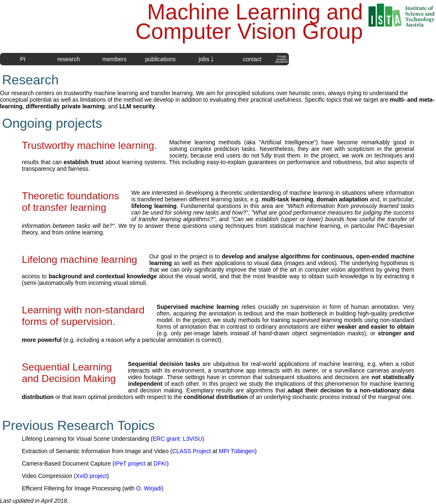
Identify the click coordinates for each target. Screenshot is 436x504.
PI (23, 59)
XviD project (91, 476)
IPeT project (130, 463)
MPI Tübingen (237, 451)
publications (160, 59)
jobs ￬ (206, 59)
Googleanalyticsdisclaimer (282, 59)
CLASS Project (192, 451)
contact (252, 59)
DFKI (160, 463)
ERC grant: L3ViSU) (178, 439)
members (114, 59)
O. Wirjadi (149, 488)
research (69, 59)
